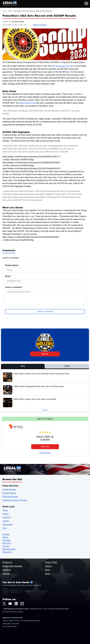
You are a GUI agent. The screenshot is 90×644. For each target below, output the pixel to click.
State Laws (9, 506)
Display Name (12, 265)
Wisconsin (7, 552)
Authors (48, 566)
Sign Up (45, 354)
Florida (5, 514)
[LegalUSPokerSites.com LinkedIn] (16, 604)
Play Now (45, 447)
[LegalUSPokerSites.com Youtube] (10, 604)
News (10, 11)
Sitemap (6, 574)
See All (45, 410)
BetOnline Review (10, 497)
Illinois (5, 537)
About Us (7, 570)
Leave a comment (14, 287)
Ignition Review (45, 453)
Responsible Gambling (12, 566)
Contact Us (7, 562)
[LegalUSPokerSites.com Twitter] (4, 604)
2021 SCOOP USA (28, 103)
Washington (8, 525)
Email (8, 276)
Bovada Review (9, 493)
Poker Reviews (11, 486)
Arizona (6, 546)
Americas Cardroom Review (15, 500)
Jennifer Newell (18, 22)
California (7, 517)
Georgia (6, 534)
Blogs (47, 570)
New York (7, 543)
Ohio (5, 528)
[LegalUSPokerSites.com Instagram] (22, 604)
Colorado (6, 540)
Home (5, 11)
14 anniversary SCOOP (63, 66)
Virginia (6, 521)
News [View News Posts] (67, 366)
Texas (5, 510)
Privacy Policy (51, 562)
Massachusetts (9, 549)
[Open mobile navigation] (86, 4)
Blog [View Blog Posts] (23, 366)
